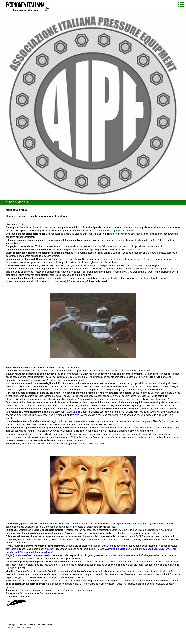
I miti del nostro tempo (70, 421)
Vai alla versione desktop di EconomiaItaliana (25, 627)
